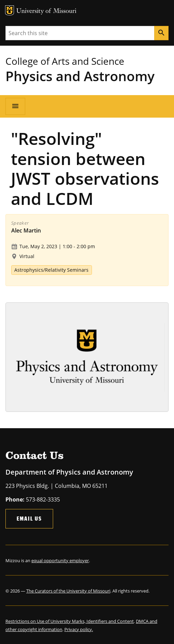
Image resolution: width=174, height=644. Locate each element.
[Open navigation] (15, 106)
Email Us (29, 518)
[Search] (161, 33)
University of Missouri (46, 11)
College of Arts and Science (65, 61)
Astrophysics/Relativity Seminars (51, 270)
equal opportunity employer (60, 560)
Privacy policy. (79, 629)
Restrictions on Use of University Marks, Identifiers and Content (70, 621)
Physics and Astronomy (80, 76)
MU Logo (10, 10)
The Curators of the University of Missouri (68, 591)
